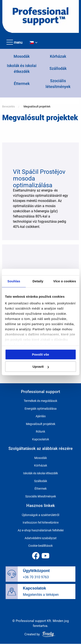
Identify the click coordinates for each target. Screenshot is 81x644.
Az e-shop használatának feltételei (41, 530)
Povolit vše (40, 354)
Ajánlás (41, 416)
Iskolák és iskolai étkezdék (40, 473)
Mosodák (22, 56)
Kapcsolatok (41, 439)
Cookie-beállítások (40, 546)
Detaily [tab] (38, 281)
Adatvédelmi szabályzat (41, 538)
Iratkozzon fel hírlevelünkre (41, 523)
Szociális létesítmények (41, 496)
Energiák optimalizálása (41, 409)
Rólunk (40, 431)
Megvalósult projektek (37, 106)
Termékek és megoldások (40, 401)
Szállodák (58, 68)
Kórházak (58, 56)
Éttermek (22, 84)
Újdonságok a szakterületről (40, 515)
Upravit (41, 367)
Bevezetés (9, 106)
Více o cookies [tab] (65, 281)
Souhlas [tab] (14, 281)
